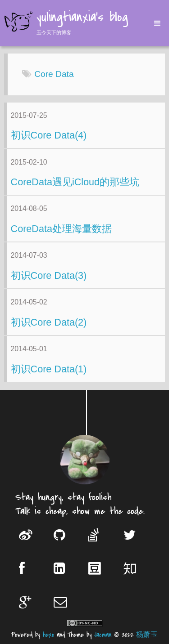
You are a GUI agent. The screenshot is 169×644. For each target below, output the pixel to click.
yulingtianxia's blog (82, 18)
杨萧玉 (147, 635)
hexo (48, 635)
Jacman (103, 635)
